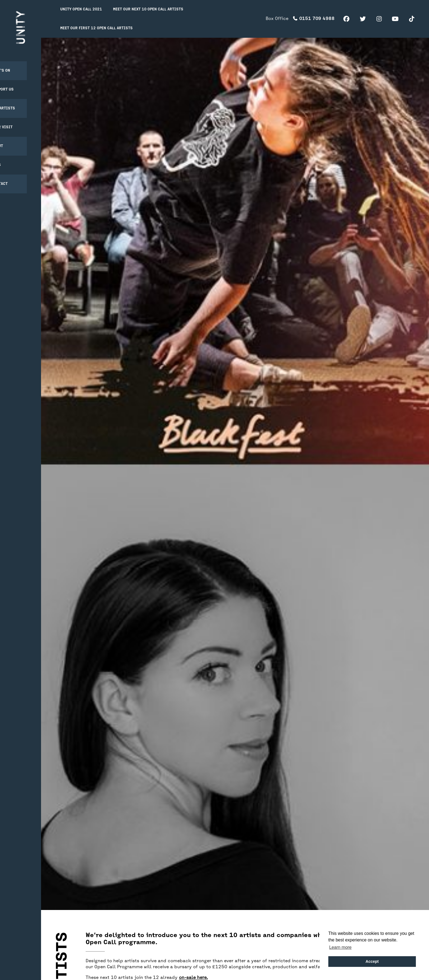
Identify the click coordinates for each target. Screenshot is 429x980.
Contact (14, 177)
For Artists (17, 102)
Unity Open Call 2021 (81, 9)
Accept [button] (372, 961)
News (10, 159)
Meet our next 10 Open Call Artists (148, 9)
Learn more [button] (340, 947)
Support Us (17, 83)
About (11, 140)
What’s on (15, 64)
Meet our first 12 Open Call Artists (96, 28)
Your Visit (16, 121)
